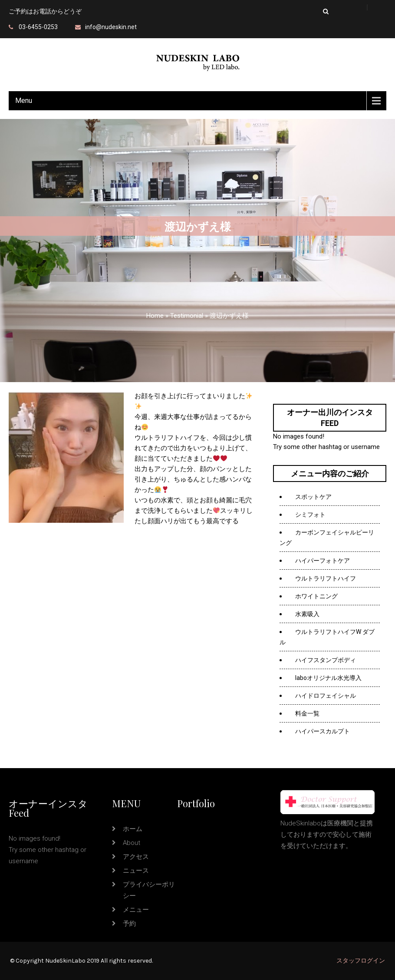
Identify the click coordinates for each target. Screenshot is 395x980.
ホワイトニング (316, 596)
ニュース (136, 871)
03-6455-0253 (38, 27)
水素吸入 (308, 614)
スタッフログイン (361, 961)
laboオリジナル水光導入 (328, 678)
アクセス (136, 857)
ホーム (133, 829)
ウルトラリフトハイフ (326, 578)
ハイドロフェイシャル (326, 696)
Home (155, 316)
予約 (129, 924)
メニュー (136, 910)
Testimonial (187, 316)
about (132, 843)
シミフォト (310, 515)
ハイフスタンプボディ (326, 660)
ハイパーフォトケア (323, 561)
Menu (24, 101)
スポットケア (313, 497)
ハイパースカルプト (323, 731)
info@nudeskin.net (111, 27)
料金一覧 (307, 713)
